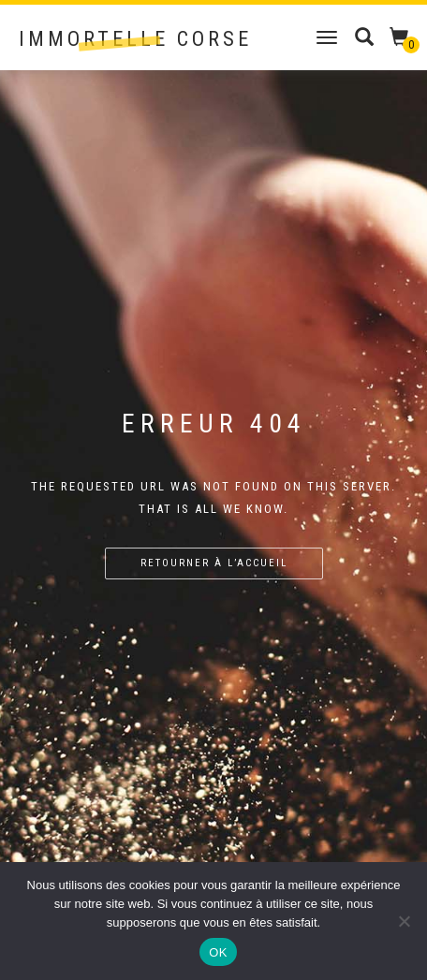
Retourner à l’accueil (214, 563)
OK (218, 952)
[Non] (404, 921)
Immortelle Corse (135, 39)
